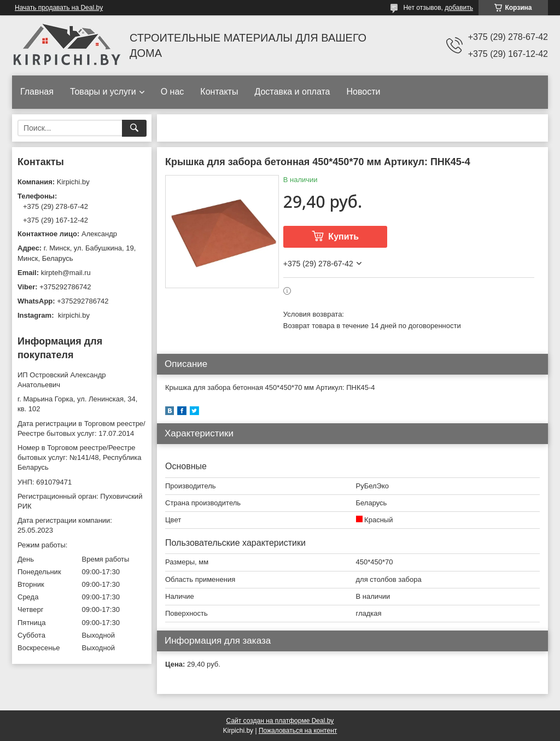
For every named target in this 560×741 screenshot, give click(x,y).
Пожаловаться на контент (298, 731)
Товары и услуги (103, 92)
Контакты (219, 92)
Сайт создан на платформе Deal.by (280, 721)
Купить (343, 237)
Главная (37, 92)
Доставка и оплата (292, 92)
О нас (173, 92)
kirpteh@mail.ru (66, 273)
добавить (459, 8)
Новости (363, 92)
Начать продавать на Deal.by (59, 8)
